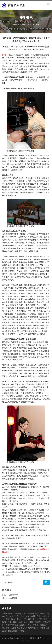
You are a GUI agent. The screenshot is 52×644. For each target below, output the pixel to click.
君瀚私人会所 (26, 25)
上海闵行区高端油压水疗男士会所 (27, 566)
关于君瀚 (7, 608)
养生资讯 (36, 25)
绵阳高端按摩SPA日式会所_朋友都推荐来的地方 (29, 569)
